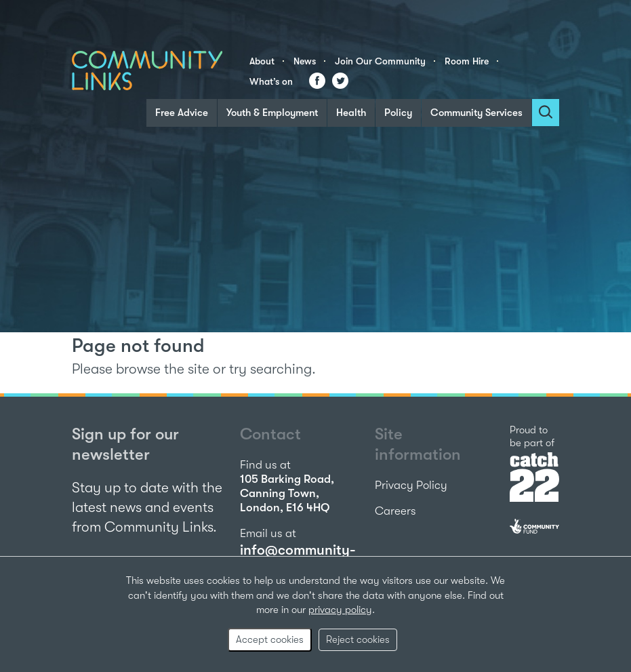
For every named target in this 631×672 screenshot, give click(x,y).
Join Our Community (380, 61)
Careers (395, 511)
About (262, 61)
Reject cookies (358, 639)
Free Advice (182, 113)
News (305, 61)
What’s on (271, 81)
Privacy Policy (411, 485)
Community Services (476, 113)
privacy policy (340, 610)
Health (351, 113)
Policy (398, 113)
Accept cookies (270, 639)
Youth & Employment (272, 113)
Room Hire (467, 61)
